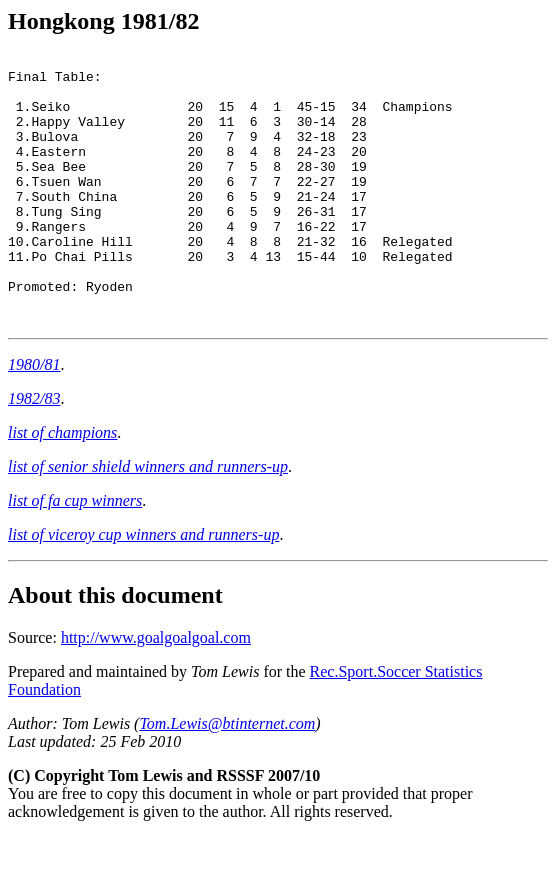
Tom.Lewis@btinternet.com (227, 777)
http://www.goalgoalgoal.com (156, 691)
